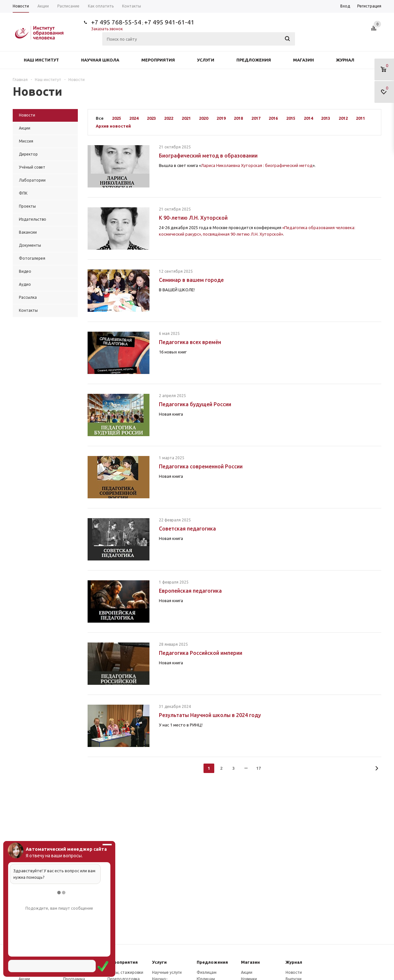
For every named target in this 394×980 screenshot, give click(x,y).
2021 (186, 118)
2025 (117, 118)
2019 (221, 118)
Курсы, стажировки (125, 972)
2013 (326, 118)
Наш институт (41, 60)
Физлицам (207, 972)
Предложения (254, 60)
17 (259, 768)
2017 (256, 118)
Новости (294, 972)
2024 (134, 118)
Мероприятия (158, 60)
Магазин (303, 60)
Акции (247, 972)
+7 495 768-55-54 (116, 22)
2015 (291, 118)
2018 (238, 118)
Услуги (206, 60)
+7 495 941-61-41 (169, 22)
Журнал (345, 60)
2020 (204, 118)
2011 (360, 118)
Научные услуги (167, 972)
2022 (169, 118)
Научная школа (100, 60)
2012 (343, 118)
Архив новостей (113, 126)
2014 (308, 118)
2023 (151, 118)
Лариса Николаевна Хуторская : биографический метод (257, 165)
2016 (273, 118)
